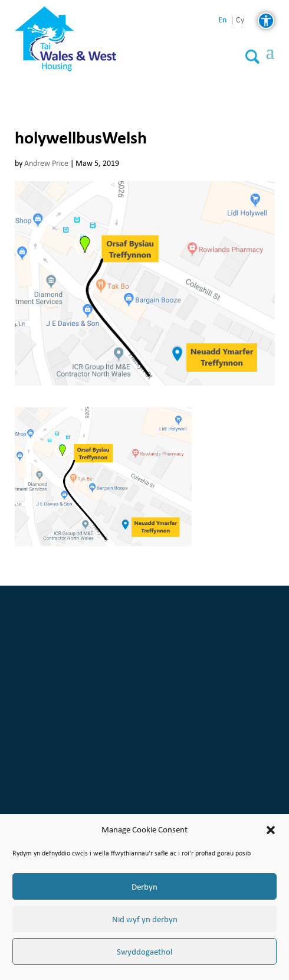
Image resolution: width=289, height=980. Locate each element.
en (223, 20)
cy (240, 20)
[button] (271, 830)
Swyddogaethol (144, 952)
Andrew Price (46, 163)
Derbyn (144, 887)
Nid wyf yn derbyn (145, 919)
